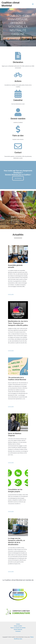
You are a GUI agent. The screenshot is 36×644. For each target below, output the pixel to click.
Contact (18, 624)
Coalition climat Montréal (11, 4)
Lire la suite (11, 294)
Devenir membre (18, 626)
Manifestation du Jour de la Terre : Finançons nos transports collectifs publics (18, 323)
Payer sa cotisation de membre (18, 628)
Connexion (18, 631)
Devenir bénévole (18, 629)
